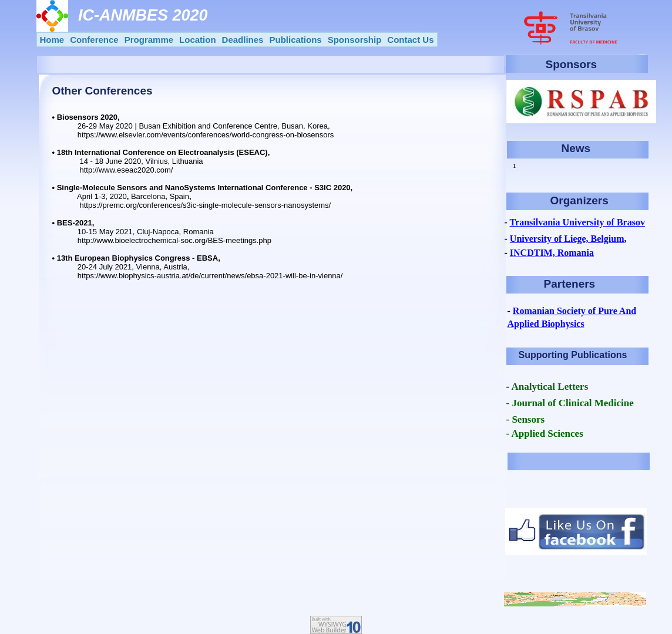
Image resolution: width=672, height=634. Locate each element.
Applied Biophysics (546, 324)
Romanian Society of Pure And (574, 311)
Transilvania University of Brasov (577, 222)
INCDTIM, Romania (552, 253)
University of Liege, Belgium (567, 239)
